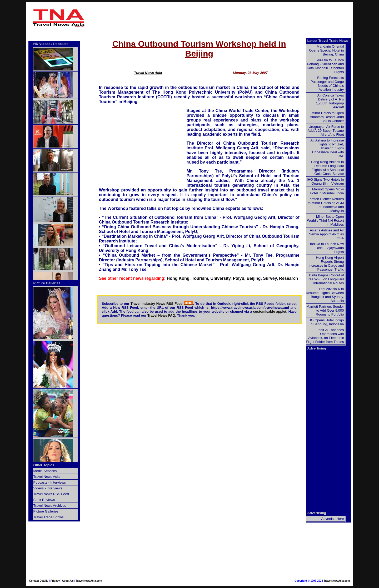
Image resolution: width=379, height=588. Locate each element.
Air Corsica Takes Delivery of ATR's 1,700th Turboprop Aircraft (330, 101)
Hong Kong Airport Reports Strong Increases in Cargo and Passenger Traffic (326, 263)
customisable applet (270, 311)
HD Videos (42, 44)
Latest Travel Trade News (328, 41)
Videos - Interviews (48, 488)
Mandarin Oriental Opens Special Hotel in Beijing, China (326, 50)
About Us (68, 581)
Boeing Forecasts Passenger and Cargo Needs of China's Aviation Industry (327, 84)
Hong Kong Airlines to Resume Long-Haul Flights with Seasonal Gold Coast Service (327, 168)
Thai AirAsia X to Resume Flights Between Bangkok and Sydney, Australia (325, 295)
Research (288, 278)
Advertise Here (333, 519)
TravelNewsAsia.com (89, 581)
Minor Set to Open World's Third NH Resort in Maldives (326, 220)
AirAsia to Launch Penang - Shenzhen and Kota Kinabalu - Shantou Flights (325, 66)
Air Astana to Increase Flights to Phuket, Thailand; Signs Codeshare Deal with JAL (327, 148)
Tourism (200, 278)
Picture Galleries (47, 283)
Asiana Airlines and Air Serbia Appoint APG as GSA (326, 234)
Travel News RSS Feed (51, 494)
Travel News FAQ (161, 315)
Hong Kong (178, 278)
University (221, 278)
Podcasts (61, 44)
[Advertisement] (199, 18)
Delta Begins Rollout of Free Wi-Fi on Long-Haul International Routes (325, 279)
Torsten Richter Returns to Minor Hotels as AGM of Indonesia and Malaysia (326, 205)
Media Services (45, 471)
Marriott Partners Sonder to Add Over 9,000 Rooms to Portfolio (325, 310)
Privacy (55, 581)
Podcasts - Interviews (50, 482)
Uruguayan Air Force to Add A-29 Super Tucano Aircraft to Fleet (326, 131)
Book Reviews (44, 500)
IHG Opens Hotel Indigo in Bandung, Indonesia (326, 322)
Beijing (254, 278)
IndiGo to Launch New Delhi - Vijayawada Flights (327, 248)
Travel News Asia (148, 73)
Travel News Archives (50, 506)
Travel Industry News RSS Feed (157, 304)
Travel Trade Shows (49, 517)
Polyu (239, 278)
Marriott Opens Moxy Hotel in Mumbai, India (327, 191)
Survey (270, 278)
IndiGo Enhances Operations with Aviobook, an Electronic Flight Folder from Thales (325, 336)
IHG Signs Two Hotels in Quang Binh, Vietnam (325, 181)
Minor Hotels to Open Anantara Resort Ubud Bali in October (327, 117)
